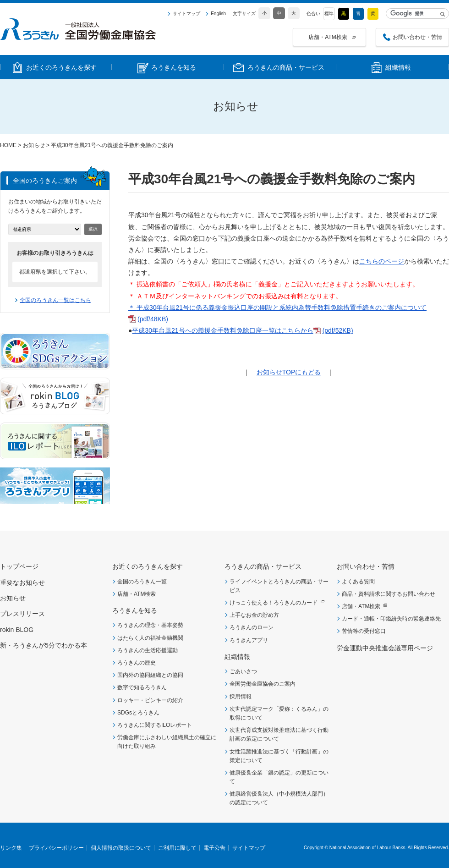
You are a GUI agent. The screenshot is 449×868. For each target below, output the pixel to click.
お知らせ (34, 145)
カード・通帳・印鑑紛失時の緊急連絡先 (391, 619)
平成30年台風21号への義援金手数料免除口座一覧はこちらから (222, 330)
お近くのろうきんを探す (148, 566)
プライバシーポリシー (56, 848)
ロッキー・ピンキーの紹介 (150, 700)
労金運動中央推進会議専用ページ (385, 648)
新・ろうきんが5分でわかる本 (44, 645)
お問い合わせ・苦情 (417, 37)
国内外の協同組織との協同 (150, 675)
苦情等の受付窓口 (364, 631)
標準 (329, 14)
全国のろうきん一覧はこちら (55, 300)
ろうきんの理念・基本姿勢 (150, 625)
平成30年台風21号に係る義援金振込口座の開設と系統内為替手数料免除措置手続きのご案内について (282, 308)
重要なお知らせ (22, 582)
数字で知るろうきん (142, 687)
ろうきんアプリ (249, 640)
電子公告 (214, 848)
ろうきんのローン (252, 627)
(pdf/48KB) (153, 319)
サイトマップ (186, 14)
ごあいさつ (243, 671)
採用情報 (241, 697)
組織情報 (237, 657)
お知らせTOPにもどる (289, 372)
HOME (8, 145)
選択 (93, 229)
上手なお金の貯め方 (254, 615)
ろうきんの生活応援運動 (148, 650)
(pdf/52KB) (338, 330)
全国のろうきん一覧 (142, 582)
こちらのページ (382, 261)
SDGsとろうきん (138, 713)
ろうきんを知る (135, 610)
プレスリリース (22, 614)
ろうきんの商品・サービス (263, 566)
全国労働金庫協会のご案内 (263, 684)
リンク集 (11, 848)
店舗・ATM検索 (328, 37)
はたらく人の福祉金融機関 (150, 638)
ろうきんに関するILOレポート (155, 725)
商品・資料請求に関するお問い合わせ (389, 594)
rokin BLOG (17, 630)
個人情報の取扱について (121, 848)
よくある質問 (358, 582)
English (218, 14)
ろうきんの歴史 (137, 663)
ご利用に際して (177, 848)
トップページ (19, 566)
